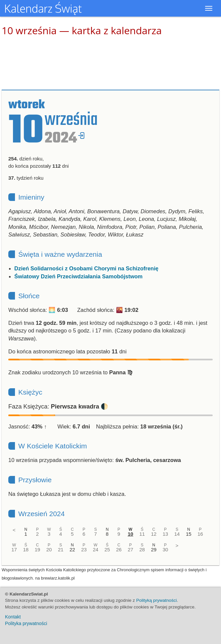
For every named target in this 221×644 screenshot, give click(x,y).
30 (165, 550)
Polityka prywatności (26, 623)
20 (49, 550)
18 (26, 550)
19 (37, 550)
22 (72, 550)
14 (177, 534)
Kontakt (13, 617)
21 (61, 550)
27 (130, 550)
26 (119, 550)
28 (142, 550)
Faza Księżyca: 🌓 (58, 407)
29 (154, 550)
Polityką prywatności (157, 600)
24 (96, 550)
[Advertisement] (111, 63)
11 (142, 534)
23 (84, 550)
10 (130, 534)
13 (165, 534)
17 (14, 550)
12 (154, 534)
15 (189, 534)
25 (107, 550)
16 (200, 534)
